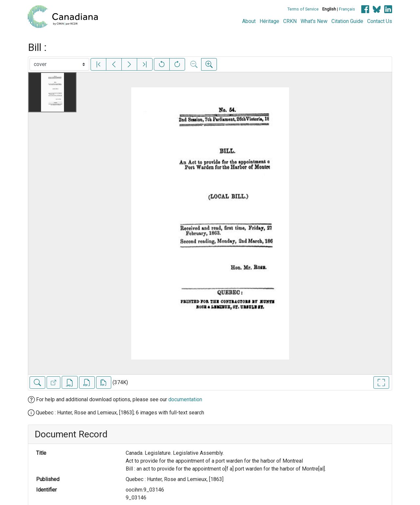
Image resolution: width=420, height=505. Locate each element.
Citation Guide (347, 21)
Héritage (269, 21)
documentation (185, 399)
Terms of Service (303, 9)
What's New (314, 21)
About (249, 21)
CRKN (290, 21)
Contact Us (380, 21)
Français (347, 9)
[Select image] (59, 64)
